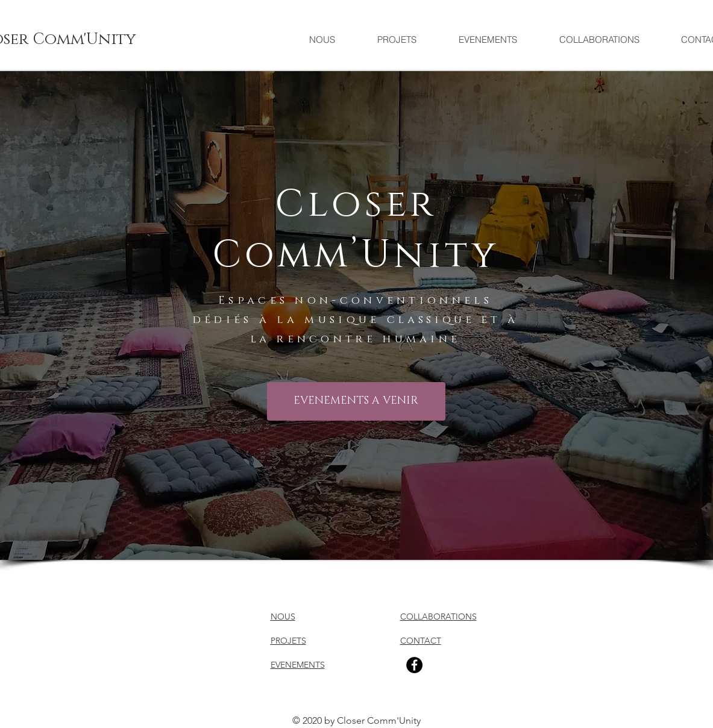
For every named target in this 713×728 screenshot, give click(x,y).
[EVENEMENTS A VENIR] (356, 401)
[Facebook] (414, 665)
